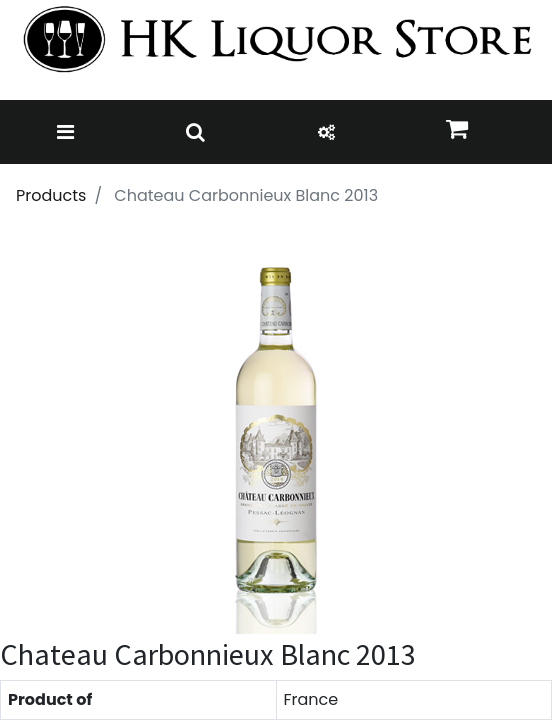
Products (51, 195)
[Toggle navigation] (65, 132)
